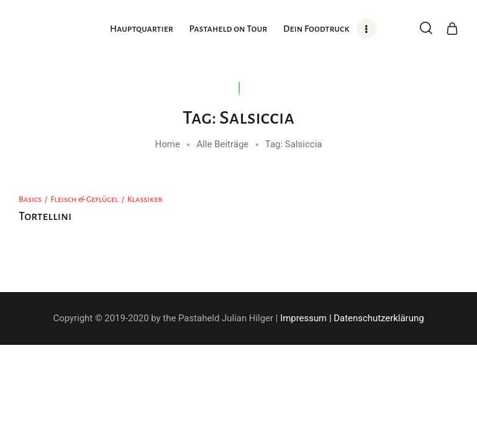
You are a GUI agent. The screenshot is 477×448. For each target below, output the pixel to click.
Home (168, 144)
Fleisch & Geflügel (84, 199)
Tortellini (45, 216)
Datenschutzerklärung (379, 318)
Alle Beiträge (222, 144)
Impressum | (306, 318)
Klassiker (145, 199)
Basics (30, 199)
